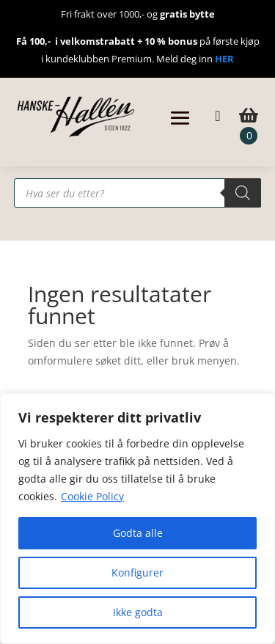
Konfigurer (137, 572)
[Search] (243, 193)
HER (224, 59)
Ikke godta (138, 612)
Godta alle (138, 533)
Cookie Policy (92, 496)
